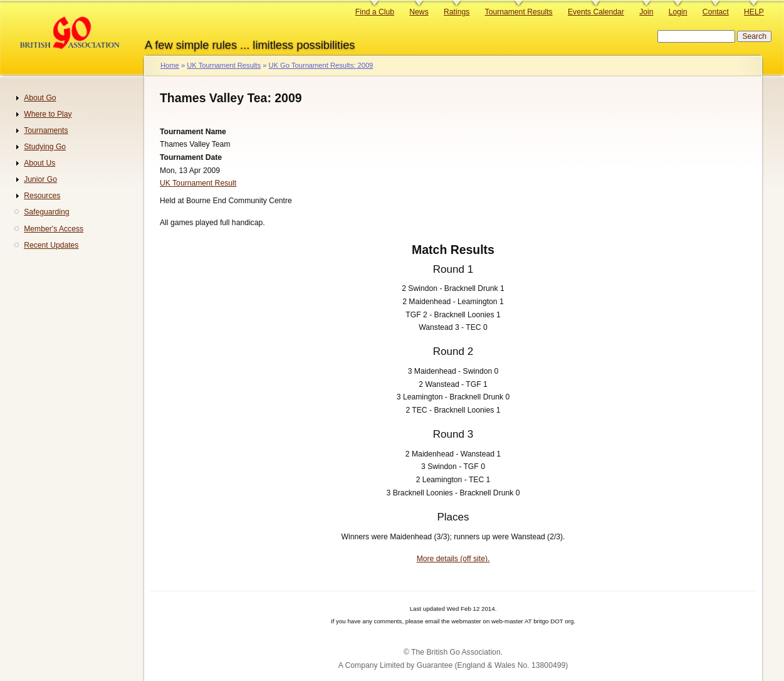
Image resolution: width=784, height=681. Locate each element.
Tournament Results (519, 12)
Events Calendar (596, 12)
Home (170, 65)
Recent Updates (51, 245)
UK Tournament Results (224, 65)
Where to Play (48, 114)
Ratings (457, 12)
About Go (40, 98)
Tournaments (46, 130)
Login (678, 12)
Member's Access (54, 229)
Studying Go (45, 147)
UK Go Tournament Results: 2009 (321, 65)
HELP (754, 12)
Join (646, 12)
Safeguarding (46, 212)
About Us (39, 163)
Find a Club (375, 12)
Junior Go (40, 179)
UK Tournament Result (198, 183)
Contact (716, 12)
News (419, 12)
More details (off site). (453, 559)
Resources (42, 196)
